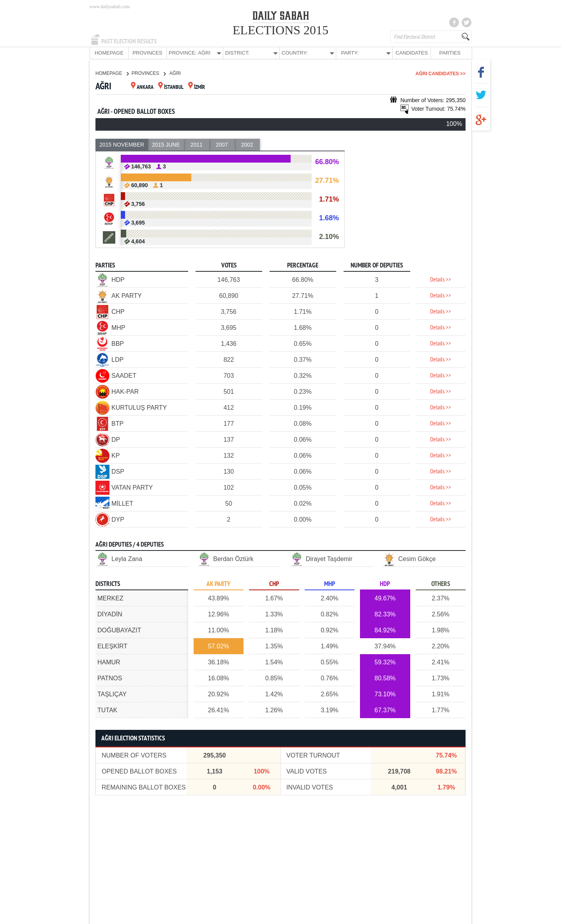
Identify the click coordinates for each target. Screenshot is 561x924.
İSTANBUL (171, 87)
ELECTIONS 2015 (280, 30)
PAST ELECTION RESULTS (129, 41)
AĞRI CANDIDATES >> (441, 73)
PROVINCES (147, 53)
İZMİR (197, 87)
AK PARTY (218, 584)
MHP (330, 584)
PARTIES (450, 53)
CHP (274, 584)
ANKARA (142, 87)
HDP (385, 584)
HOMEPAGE (109, 53)
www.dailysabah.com (110, 7)
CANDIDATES (412, 53)
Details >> (441, 280)
